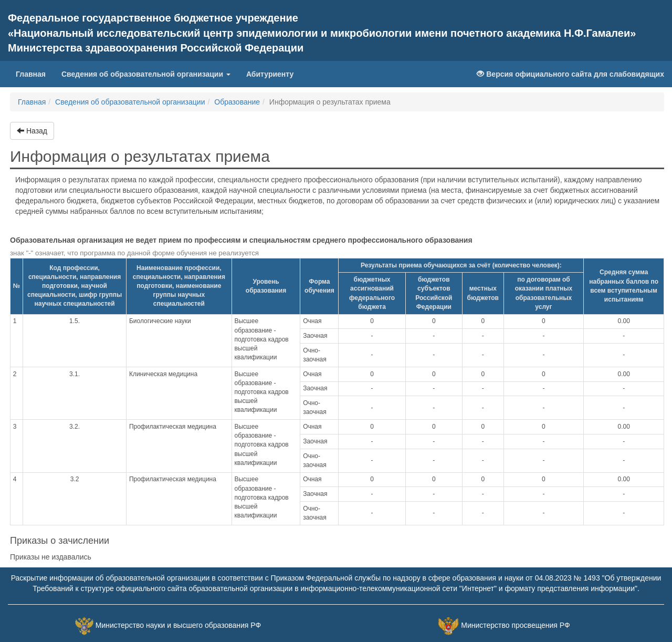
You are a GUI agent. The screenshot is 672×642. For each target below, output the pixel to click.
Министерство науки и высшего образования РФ (178, 625)
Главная (35, 73)
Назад (32, 131)
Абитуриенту (270, 74)
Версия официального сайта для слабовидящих (570, 74)
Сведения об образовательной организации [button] (146, 74)
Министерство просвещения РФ (515, 625)
